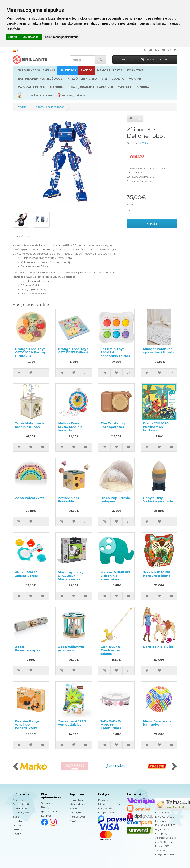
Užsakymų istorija (109, 804)
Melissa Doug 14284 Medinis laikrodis (70, 427)
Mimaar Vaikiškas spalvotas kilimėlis (159, 351)
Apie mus (18, 800)
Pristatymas (20, 808)
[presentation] (16, 767)
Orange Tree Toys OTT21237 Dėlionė (73, 351)
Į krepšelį (152, 223)
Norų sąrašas (106, 808)
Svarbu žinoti (21, 804)
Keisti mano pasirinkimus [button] (62, 37)
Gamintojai (77, 800)
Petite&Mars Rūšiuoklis (68, 500)
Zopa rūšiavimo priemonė (71, 649)
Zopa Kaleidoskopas (28, 649)
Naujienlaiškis (106, 812)
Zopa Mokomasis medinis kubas (30, 425)
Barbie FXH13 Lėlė (158, 647)
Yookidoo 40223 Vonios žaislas (72, 723)
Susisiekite (47, 803)
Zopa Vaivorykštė (30, 498)
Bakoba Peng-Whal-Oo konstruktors (27, 725)
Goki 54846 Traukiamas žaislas (111, 650)
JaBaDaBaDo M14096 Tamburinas (111, 725)
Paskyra (103, 800)
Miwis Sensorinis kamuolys (157, 723)
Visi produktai (78, 804)
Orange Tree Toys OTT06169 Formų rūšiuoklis (30, 352)
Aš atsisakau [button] (32, 37)
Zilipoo (146, 143)
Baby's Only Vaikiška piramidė (158, 500)
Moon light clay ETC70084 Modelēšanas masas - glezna (71, 577)
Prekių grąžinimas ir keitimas (49, 811)
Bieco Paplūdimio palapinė (115, 500)
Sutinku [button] (13, 37)
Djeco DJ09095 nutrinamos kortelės (156, 427)
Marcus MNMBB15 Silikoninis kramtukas (115, 576)
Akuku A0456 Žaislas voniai (26, 574)
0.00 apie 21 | (145, 60)
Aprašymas (23, 236)
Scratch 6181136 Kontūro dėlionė (157, 574)
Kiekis (130, 204)
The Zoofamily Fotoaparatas (113, 425)
